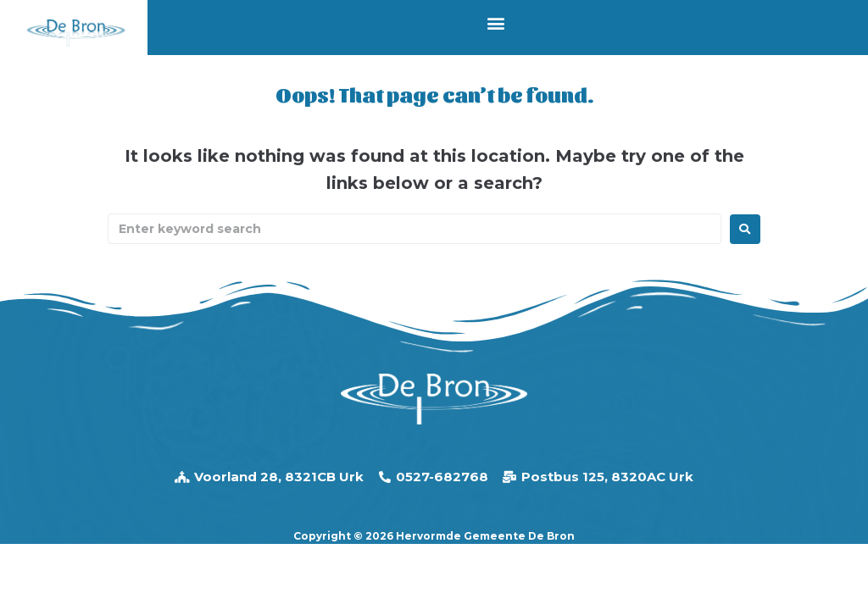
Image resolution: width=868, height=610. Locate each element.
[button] (495, 23)
